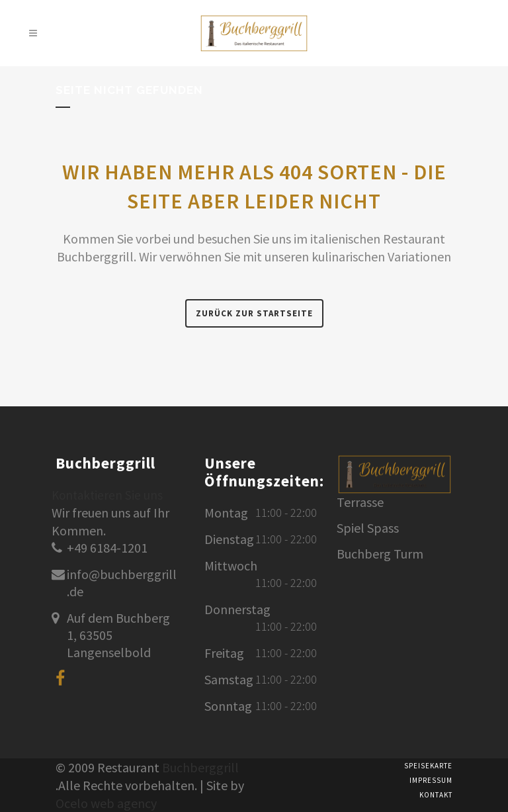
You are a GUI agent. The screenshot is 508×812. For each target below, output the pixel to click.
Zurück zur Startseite (254, 313)
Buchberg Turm (380, 554)
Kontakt (436, 795)
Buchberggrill (200, 767)
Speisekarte (428, 766)
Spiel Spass (368, 528)
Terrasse (360, 502)
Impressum (431, 780)
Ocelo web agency (106, 803)
